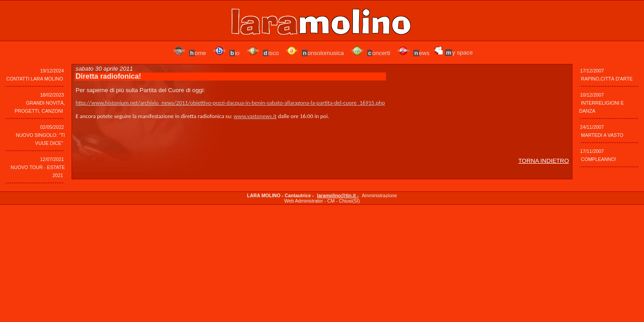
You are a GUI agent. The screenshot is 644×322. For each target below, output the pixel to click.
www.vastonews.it (255, 116)
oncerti (379, 53)
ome (198, 53)
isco (271, 53)
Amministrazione (379, 195)
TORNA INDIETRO (544, 161)
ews (421, 53)
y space (459, 53)
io (235, 53)
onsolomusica (323, 53)
